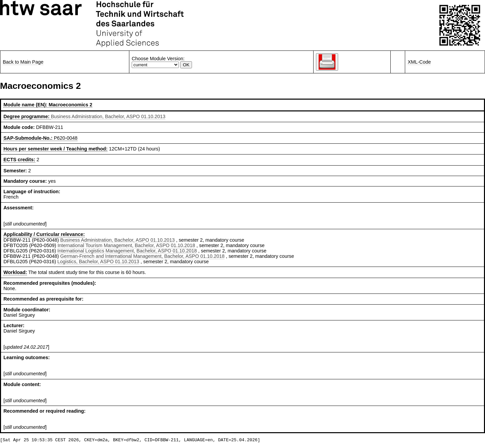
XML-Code (419, 62)
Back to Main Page (23, 62)
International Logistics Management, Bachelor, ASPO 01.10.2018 (127, 251)
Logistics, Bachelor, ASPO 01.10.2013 (98, 262)
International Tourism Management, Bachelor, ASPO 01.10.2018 (126, 245)
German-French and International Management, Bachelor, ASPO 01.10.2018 (142, 256)
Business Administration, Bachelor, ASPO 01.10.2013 (108, 116)
